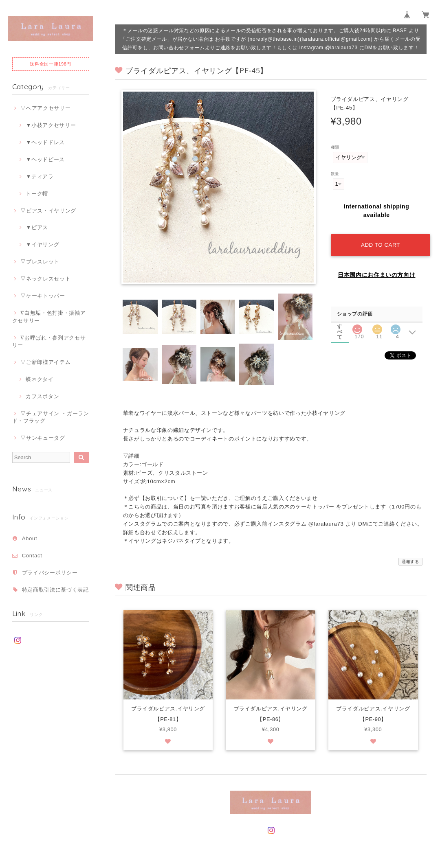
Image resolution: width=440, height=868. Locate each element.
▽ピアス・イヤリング (48, 211)
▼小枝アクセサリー (51, 125)
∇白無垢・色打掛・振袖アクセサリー (49, 317)
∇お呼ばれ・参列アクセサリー (49, 341)
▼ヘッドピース (45, 159)
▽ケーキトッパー (43, 296)
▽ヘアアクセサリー (45, 108)
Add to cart (380, 243)
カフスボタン (42, 396)
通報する (410, 562)
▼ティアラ (40, 176)
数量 (335, 174)
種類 (335, 147)
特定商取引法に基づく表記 (55, 590)
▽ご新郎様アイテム (45, 362)
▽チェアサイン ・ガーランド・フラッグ (51, 417)
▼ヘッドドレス (45, 142)
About (30, 538)
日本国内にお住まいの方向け (377, 273)
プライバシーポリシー (50, 573)
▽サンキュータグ (43, 438)
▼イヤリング (42, 244)
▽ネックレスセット (45, 279)
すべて (340, 324)
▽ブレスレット (40, 262)
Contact (32, 556)
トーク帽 (37, 194)
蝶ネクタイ (40, 379)
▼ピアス (37, 227)
